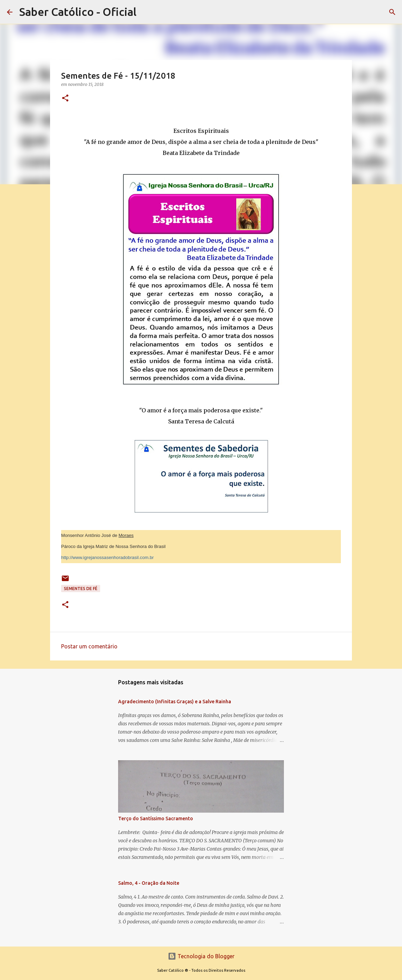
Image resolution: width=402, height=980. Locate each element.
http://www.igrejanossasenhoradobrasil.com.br (107, 557)
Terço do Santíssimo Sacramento (156, 819)
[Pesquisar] (392, 12)
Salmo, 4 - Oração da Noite (149, 883)
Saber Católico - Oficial (78, 12)
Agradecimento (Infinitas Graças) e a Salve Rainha (175, 702)
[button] (65, 99)
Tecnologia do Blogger (201, 956)
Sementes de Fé (81, 589)
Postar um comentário (89, 646)
